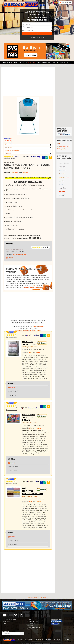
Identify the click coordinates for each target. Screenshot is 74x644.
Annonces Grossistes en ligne (37, 597)
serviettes (19, 330)
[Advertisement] (28, 83)
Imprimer (8, 153)
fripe (68, 177)
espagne (61, 177)
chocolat (61, 174)
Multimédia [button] (23, 62)
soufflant (33, 330)
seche (39, 330)
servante (62, 195)
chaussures (62, 170)
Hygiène (36, 335)
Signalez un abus (10, 159)
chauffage (26, 330)
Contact (30, 619)
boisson (67, 163)
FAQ (33, 285)
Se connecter (31, 623)
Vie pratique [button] (32, 62)
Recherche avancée (37, 37)
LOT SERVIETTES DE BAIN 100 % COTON (33, 491)
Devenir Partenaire (33, 621)
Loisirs (37, 482)
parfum (62, 192)
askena (12, 387)
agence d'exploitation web (36, 639)
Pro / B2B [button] (53, 62)
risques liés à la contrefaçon (34, 287)
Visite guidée (62, 149)
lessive (61, 184)
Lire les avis (8, 148)
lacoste (61, 181)
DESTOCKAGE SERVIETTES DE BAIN (28, 417)
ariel (60, 163)
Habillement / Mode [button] (11, 62)
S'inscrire (30, 625)
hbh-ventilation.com (20, 255)
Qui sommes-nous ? (64, 146)
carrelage (62, 167)
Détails (17, 157)
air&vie (9, 244)
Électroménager (36, 157)
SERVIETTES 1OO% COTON (29, 343)
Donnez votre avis (10, 145)
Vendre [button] (65, 62)
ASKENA (11, 383)
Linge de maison (34, 408)
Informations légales (34, 627)
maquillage (62, 188)
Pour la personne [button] (43, 62)
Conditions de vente (34, 629)
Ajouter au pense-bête (12, 150)
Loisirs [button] (59, 62)
